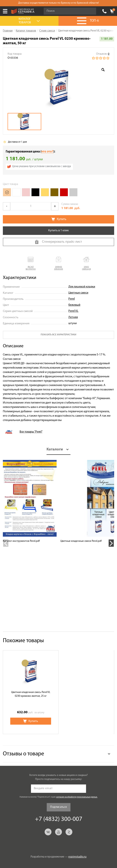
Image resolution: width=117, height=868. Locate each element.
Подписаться (58, 807)
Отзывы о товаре (23, 754)
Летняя (73, 317)
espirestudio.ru (77, 857)
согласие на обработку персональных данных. (77, 797)
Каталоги (55, 449)
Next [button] (111, 543)
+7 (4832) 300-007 (104, 11)
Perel (72, 299)
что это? (47, 152)
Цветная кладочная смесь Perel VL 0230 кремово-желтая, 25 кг (31, 694)
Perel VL (73, 311)
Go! (91, 11)
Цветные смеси (78, 293)
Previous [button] (6, 543)
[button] (31, 264)
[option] (58, 87)
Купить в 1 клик (58, 231)
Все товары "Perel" (31, 432)
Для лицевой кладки (82, 287)
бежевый (74, 305)
